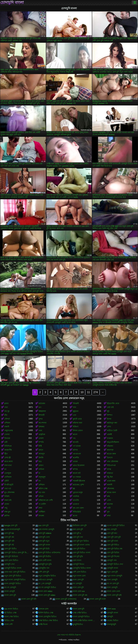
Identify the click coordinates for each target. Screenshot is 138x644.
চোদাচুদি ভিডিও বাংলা (13, 568)
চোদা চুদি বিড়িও (113, 545)
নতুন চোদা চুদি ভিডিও (13, 576)
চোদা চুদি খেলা (44, 537)
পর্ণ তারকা (77, 446)
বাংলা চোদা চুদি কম (80, 595)
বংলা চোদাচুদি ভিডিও (13, 584)
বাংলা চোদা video (45, 591)
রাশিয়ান (42, 485)
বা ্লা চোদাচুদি (45, 584)
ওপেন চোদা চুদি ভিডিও (116, 525)
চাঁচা (6, 415)
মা (39, 473)
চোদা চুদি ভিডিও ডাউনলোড (49, 553)
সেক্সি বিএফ (43, 624)
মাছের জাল (111, 492)
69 (74, 489)
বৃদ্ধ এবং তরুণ (78, 508)
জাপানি (76, 442)
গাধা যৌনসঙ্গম (112, 461)
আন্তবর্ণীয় (8, 450)
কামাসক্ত (110, 450)
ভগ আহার (77, 477)
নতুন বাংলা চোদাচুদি (115, 576)
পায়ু (6, 508)
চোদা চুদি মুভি (78, 556)
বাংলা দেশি (8, 624)
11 (88, 392)
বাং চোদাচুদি (77, 584)
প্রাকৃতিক (42, 434)
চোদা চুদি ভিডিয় (113, 553)
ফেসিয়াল (8, 477)
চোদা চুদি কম (9, 537)
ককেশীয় (76, 458)
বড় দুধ (7, 411)
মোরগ (41, 465)
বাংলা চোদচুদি (10, 591)
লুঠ (108, 411)
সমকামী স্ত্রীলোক (79, 481)
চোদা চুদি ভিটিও (10, 549)
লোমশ (41, 438)
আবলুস (42, 454)
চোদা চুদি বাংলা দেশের (81, 545)
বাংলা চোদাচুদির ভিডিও (48, 617)
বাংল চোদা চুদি (78, 587)
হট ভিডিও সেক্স (10, 613)
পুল (108, 512)
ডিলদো (110, 458)
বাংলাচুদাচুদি (111, 624)
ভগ (40, 407)
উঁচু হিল (110, 477)
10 (82, 392)
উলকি (41, 458)
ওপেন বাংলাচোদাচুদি (12, 529)
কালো (75, 434)
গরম (40, 431)
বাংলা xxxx (111, 609)
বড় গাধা (42, 492)
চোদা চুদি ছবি (9, 541)
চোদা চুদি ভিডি (44, 549)
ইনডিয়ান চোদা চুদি (80, 525)
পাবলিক (76, 496)
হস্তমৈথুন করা (112, 423)
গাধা (6, 407)
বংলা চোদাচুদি (112, 580)
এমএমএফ (77, 454)
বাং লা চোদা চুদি (113, 584)
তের (74, 415)
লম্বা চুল (7, 512)
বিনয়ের (7, 438)
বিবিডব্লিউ (77, 512)
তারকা (75, 461)
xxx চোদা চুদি (44, 525)
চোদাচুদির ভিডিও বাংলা (82, 568)
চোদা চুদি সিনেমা (113, 556)
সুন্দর (41, 419)
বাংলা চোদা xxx (79, 591)
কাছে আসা (8, 461)
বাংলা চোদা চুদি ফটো (98, 599)
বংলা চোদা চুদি (78, 580)
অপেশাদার (43, 423)
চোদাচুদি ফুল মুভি (45, 564)
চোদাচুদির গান (44, 568)
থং (5, 469)
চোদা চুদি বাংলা (44, 545)
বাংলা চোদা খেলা (113, 591)
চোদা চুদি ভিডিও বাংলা (82, 553)
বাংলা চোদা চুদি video (47, 595)
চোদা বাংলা (77, 560)
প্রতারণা (76, 504)
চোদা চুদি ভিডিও (79, 549)
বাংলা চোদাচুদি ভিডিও (81, 617)
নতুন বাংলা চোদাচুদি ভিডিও (15, 580)
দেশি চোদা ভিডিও (80, 572)
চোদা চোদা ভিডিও (11, 560)
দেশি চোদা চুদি (44, 572)
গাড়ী (109, 508)
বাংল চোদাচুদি (112, 587)
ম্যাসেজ (110, 504)
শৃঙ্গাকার (41, 427)
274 (96, 392)
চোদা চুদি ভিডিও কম (115, 549)
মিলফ (109, 419)
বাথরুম (41, 516)
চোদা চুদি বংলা (112, 541)
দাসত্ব (109, 469)
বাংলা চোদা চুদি (10, 595)
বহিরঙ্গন (110, 446)
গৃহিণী (7, 481)
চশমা (40, 508)
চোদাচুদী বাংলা (112, 568)
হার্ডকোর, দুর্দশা (78, 485)
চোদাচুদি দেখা (9, 564)
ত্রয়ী (6, 442)
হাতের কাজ (111, 454)
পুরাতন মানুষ (78, 492)
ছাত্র (40, 461)
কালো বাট (77, 473)
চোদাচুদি (110, 617)
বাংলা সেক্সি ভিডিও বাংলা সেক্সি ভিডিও (85, 620)
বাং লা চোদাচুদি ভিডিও (47, 587)
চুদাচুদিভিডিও (78, 624)
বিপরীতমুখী (9, 485)
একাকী (109, 434)
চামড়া (41, 450)
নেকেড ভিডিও (112, 620)
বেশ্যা (109, 427)
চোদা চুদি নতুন (44, 541)
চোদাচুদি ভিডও (79, 564)
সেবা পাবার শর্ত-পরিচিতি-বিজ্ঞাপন (69, 635)
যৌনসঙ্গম (110, 489)
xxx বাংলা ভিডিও (11, 609)
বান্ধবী (7, 427)
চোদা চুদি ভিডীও (45, 556)
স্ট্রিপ (6, 454)
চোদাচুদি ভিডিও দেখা (115, 564)
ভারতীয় (76, 500)
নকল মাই (8, 500)
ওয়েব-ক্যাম (111, 481)
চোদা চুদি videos (45, 533)
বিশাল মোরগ (78, 431)
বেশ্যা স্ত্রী (8, 458)
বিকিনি (7, 496)
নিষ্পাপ (110, 415)
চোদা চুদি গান (78, 537)
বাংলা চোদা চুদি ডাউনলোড (66, 599)
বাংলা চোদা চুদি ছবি (29, 599)
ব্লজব (6, 403)
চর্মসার (75, 450)
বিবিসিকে (8, 446)
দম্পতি (41, 442)
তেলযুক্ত (8, 473)
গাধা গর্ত (8, 489)
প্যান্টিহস (42, 512)
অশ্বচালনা (42, 411)
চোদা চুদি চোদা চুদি (114, 537)
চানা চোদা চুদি (78, 529)
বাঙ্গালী (110, 485)
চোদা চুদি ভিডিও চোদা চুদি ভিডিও (16, 553)
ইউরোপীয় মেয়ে (113, 403)
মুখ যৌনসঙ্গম (9, 492)
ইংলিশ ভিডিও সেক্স (46, 613)
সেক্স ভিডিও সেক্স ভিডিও (48, 620)
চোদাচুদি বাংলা (12, 3)
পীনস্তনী (76, 403)
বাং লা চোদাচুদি (10, 587)
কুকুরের (76, 411)
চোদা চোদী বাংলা (45, 560)
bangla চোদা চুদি (11, 525)
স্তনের (75, 516)
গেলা (109, 500)
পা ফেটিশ (42, 504)
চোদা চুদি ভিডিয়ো (11, 556)
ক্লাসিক (7, 516)
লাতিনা (41, 469)
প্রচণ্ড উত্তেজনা (79, 465)
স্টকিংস (76, 427)
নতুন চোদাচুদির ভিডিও (47, 576)
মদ (40, 481)
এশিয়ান (7, 423)
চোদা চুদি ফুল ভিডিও (81, 541)
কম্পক (75, 469)
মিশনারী (42, 415)
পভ (74, 438)
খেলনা (7, 434)
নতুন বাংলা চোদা (79, 576)
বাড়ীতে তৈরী (112, 431)
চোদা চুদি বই (9, 545)
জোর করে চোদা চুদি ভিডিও (15, 572)
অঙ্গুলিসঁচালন (113, 442)
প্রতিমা (41, 496)
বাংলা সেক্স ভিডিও (12, 617)
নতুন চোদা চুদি (112, 572)
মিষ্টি (40, 446)
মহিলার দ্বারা (77, 423)
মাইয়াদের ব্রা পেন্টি (46, 500)
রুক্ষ (108, 496)
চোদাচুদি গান (112, 560)
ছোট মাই (110, 407)
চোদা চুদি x (77, 533)
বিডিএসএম (111, 465)
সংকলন (110, 438)
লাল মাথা (8, 465)
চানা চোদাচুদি (112, 529)
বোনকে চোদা (43, 609)
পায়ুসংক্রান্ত (9, 431)
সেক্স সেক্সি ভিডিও (80, 613)
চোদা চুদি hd (9, 533)
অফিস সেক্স (43, 489)
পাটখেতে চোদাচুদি (46, 580)
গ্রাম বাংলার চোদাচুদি (46, 529)
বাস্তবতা (110, 473)
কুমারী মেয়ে (77, 419)
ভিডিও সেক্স (9, 620)
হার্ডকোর (42, 403)
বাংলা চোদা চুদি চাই (114, 595)
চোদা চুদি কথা (112, 533)
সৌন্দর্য (7, 419)
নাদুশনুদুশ (42, 477)
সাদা (74, 407)
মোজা (7, 504)
